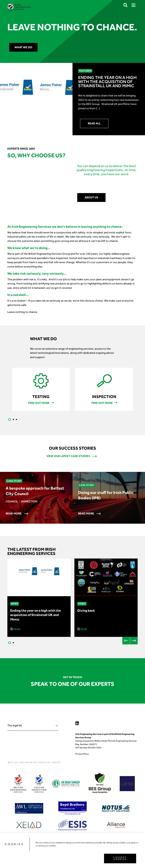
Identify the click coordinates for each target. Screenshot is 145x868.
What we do (23, 47)
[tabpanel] (41, 389)
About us (91, 197)
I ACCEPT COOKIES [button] (120, 858)
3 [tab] (16, 419)
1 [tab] (10, 419)
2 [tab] (13, 419)
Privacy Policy (82, 754)
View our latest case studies (72, 456)
